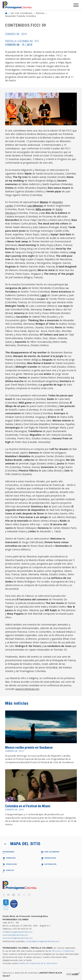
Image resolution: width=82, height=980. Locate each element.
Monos (44, 202)
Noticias (40, 13)
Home (6, 13)
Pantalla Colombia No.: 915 (22, 43)
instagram (29, 895)
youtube (14, 895)
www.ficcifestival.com (27, 689)
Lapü (43, 295)
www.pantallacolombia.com (15, 935)
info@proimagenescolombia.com (18, 932)
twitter (8, 895)
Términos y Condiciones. (63, 951)
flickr (24, 895)
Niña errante (44, 209)
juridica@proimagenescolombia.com (43, 941)
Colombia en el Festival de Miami (28, 806)
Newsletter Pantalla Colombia (20, 16)
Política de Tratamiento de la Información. (38, 963)
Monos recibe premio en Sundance (29, 748)
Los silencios (35, 206)
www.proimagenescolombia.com (18, 938)
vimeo (19, 895)
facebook (4, 895)
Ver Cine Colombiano (22, 13)
